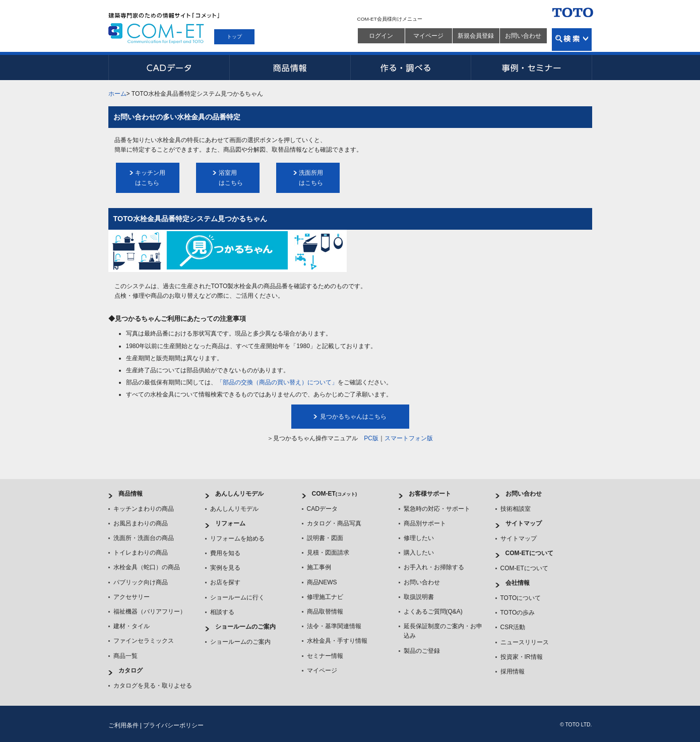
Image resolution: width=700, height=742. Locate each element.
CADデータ (169, 68)
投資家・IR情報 (522, 657)
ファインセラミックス (144, 641)
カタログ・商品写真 (334, 523)
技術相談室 (516, 509)
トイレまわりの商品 (141, 553)
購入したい (419, 553)
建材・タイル (132, 626)
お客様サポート (430, 494)
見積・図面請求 (328, 553)
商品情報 (290, 68)
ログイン (381, 36)
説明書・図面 (325, 538)
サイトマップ (524, 523)
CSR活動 (513, 627)
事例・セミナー (532, 68)
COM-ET (335, 494)
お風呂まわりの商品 (141, 523)
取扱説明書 (419, 597)
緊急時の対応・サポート (437, 509)
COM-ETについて (529, 553)
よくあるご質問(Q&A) (433, 612)
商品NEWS (322, 582)
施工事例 (319, 567)
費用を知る (225, 553)
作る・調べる (411, 68)
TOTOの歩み (518, 613)
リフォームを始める (237, 538)
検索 (572, 40)
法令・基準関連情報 (334, 626)
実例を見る (225, 568)
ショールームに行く (237, 597)
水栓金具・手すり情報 (337, 641)
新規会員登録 (476, 36)
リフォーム (230, 523)
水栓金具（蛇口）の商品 (147, 567)
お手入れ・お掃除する (434, 567)
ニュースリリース (525, 642)
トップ (234, 37)
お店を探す (225, 582)
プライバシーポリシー (173, 725)
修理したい (419, 538)
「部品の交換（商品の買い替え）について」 (277, 382)
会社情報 (518, 583)
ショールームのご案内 (245, 627)
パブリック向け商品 (141, 582)
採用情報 (513, 671)
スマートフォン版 (409, 438)
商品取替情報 (325, 612)
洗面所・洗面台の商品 (144, 538)
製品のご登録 (422, 651)
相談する (222, 612)
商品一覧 (125, 656)
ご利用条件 (123, 725)
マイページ (428, 36)
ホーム (117, 94)
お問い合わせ (523, 36)
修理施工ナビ (325, 597)
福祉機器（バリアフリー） (150, 612)
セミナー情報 (325, 656)
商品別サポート (425, 523)
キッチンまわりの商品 (144, 509)
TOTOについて (521, 598)
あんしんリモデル (239, 494)
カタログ (131, 670)
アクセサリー (132, 597)
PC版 (371, 438)
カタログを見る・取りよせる (153, 686)
